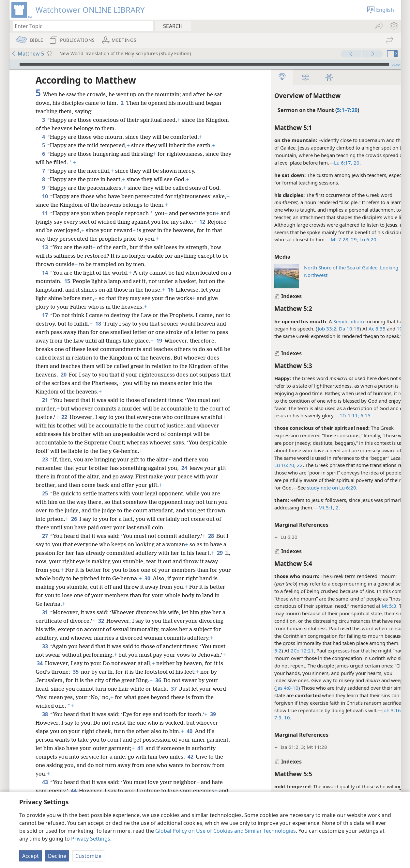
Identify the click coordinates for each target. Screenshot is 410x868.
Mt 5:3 (372, 606)
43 (45, 782)
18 (105, 324)
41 (165, 748)
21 (45, 400)
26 (74, 519)
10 (45, 196)
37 (174, 689)
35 (76, 672)
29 (40, 561)
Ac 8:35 (360, 329)
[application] (205, 64)
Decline (57, 856)
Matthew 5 (28, 54)
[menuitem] (394, 26)
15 (71, 281)
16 (180, 290)
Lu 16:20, (268, 465)
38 (45, 714)
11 (45, 213)
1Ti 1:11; (332, 415)
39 (213, 714)
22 (282, 465)
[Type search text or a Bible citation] (80, 26)
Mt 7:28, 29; (327, 239)
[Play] (14, 64)
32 (101, 621)
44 (74, 791)
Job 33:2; (311, 329)
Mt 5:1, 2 (311, 507)
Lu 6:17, (326, 163)
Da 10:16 (332, 329)
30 (170, 578)
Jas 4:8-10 (270, 688)
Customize (88, 856)
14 (45, 273)
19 (172, 341)
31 (45, 612)
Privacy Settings (91, 839)
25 (45, 493)
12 (213, 222)
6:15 (348, 415)
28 (211, 536)
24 (184, 468)
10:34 (386, 329)
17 (45, 315)
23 (45, 459)
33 (45, 646)
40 (189, 731)
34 (40, 663)
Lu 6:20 (350, 239)
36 (158, 680)
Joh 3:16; (375, 710)
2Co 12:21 (285, 651)
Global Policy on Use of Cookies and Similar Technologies (226, 831)
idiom (340, 321)
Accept (30, 856)
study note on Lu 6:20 (315, 488)
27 (45, 536)
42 (215, 757)
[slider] (204, 64)
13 (45, 247)
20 (339, 163)
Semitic (325, 321)
